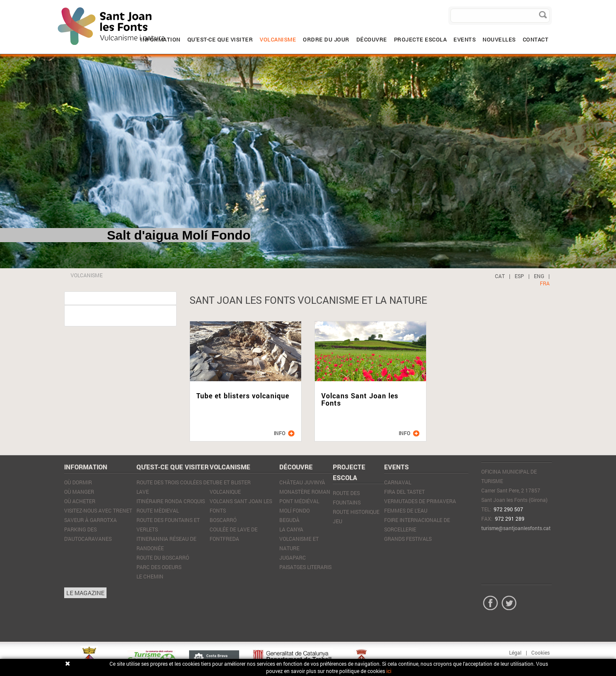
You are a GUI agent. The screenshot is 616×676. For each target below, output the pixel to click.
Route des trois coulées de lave (173, 487)
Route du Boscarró (163, 557)
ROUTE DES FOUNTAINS (347, 498)
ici (389, 671)
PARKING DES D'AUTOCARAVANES (88, 534)
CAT (500, 276)
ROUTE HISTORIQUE (356, 512)
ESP (519, 276)
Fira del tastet (404, 492)
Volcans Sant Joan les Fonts (241, 506)
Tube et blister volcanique (230, 487)
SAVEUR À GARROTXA (90, 520)
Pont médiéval (299, 501)
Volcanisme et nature (299, 543)
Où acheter (80, 501)
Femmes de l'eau (406, 510)
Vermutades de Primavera (420, 501)
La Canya (291, 529)
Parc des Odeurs (159, 567)
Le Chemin (150, 576)
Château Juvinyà (302, 482)
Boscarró (223, 520)
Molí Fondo (295, 510)
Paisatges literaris (305, 567)
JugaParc (293, 557)
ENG (539, 276)
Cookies (540, 652)
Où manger (79, 492)
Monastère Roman (305, 492)
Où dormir (78, 482)
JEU (338, 521)
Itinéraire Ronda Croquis (171, 501)
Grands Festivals (408, 539)
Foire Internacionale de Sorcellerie (417, 525)
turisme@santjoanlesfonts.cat (516, 528)
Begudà (289, 520)
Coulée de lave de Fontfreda (234, 534)
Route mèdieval (158, 510)
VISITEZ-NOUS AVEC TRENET (98, 510)
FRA (545, 283)
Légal (515, 652)
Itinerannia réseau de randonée (166, 543)
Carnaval (398, 482)
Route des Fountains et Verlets (168, 525)
